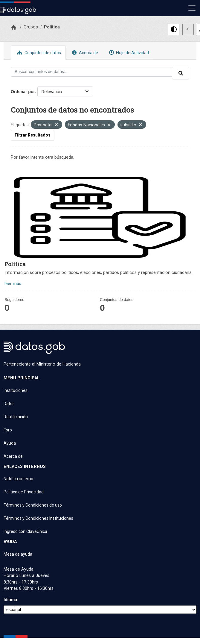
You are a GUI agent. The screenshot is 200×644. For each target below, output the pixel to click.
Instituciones (16, 390)
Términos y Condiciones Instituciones (38, 518)
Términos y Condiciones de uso (33, 505)
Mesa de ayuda (18, 554)
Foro (8, 430)
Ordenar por (23, 92)
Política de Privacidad (24, 492)
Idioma (10, 600)
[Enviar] (181, 73)
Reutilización (16, 417)
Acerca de (84, 53)
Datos (9, 404)
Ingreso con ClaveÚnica (25, 531)
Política (52, 27)
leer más (13, 284)
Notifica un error (19, 479)
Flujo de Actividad (128, 53)
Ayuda (10, 443)
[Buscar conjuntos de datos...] (91, 72)
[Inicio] (14, 28)
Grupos (31, 27)
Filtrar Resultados (33, 135)
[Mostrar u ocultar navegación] (192, 8)
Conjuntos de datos (38, 53)
